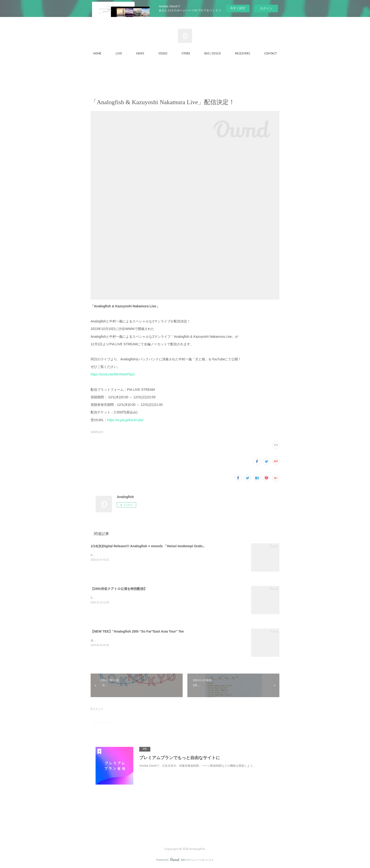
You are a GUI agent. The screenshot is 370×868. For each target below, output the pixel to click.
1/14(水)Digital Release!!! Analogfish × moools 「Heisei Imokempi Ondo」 (148, 546)
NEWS (140, 53)
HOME (97, 53)
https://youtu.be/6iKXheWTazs (113, 374)
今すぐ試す (238, 8)
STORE (186, 53)
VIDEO (163, 53)
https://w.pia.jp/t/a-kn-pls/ (125, 420)
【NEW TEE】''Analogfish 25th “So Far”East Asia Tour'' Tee (137, 631)
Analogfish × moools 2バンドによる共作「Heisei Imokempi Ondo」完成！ (137, 555)
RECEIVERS (243, 53)
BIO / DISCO (213, 53)
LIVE (119, 53)
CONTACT (271, 53)
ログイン (266, 8)
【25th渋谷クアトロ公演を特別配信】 (119, 589)
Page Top (185, 830)
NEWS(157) (97, 432)
